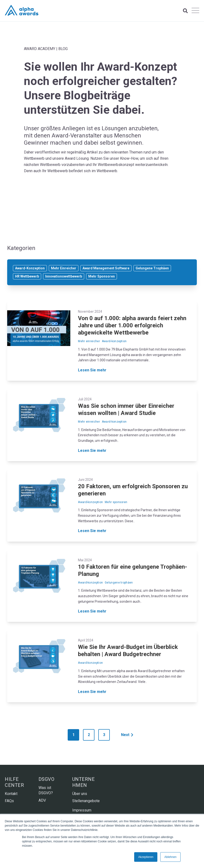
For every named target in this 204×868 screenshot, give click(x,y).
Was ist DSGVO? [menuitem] (46, 790)
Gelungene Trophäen (152, 268)
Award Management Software (106, 268)
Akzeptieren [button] (146, 857)
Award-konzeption (114, 341)
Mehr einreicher (89, 341)
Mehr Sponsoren (102, 276)
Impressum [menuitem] (82, 810)
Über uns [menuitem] (80, 794)
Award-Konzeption (30, 268)
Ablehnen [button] (170, 857)
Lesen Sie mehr (92, 370)
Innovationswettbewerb (64, 276)
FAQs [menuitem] (9, 801)
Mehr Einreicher (64, 268)
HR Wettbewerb (27, 276)
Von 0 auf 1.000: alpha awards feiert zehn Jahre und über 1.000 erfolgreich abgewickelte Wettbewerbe (132, 325)
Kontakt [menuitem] (11, 794)
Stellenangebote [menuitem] (85, 801)
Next (127, 735)
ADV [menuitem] (42, 800)
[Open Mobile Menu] (195, 11)
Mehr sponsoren (116, 502)
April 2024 (86, 640)
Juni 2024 (85, 480)
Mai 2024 (85, 560)
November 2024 (90, 312)
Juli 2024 (85, 399)
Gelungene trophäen (119, 583)
